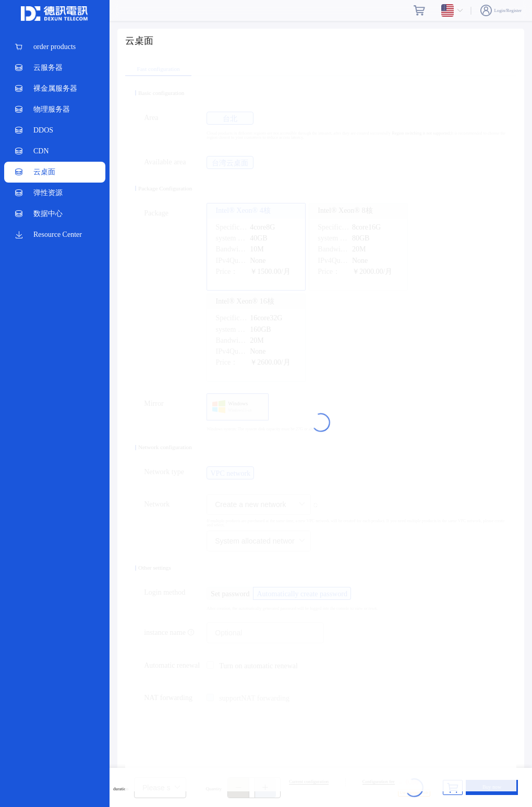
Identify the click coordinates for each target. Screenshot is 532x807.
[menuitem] (55, 47)
